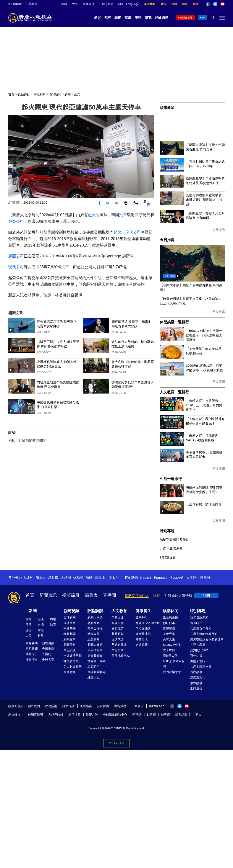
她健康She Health (148, 623)
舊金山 (100, 578)
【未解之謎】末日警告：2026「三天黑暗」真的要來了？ (204, 405)
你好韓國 (169, 628)
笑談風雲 (118, 623)
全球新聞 (70, 617)
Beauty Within (172, 645)
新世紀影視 (183, 715)
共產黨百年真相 (201, 628)
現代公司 (133, 232)
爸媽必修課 (119, 645)
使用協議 (86, 706)
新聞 (98, 17)
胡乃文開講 (143, 628)
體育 (53, 625)
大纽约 (28, 578)
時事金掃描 (95, 628)
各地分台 (89, 4)
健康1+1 (141, 617)
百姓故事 (196, 672)
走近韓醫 (142, 645)
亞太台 (114, 578)
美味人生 (169, 639)
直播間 (110, 595)
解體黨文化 (168, 557)
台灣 (41, 625)
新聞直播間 (186, 18)
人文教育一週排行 (174, 392)
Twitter (215, 4)
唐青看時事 (95, 656)
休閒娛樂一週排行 (174, 322)
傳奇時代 (196, 623)
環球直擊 (70, 623)
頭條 (118, 17)
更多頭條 (219, 229)
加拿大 (41, 578)
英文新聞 (150, 4)
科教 (41, 636)
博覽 (148, 17)
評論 (29, 630)
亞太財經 (70, 672)
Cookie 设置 (116, 743)
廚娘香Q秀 (170, 656)
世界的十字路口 (98, 661)
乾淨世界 (74, 715)
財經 (41, 630)
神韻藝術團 (35, 715)
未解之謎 (118, 617)
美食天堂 (169, 634)
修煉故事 (196, 683)
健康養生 (143, 611)
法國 (89, 578)
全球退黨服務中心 (115, 715)
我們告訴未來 (199, 617)
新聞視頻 (71, 611)
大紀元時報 (56, 715)
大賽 (75, 4)
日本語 (191, 578)
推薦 (128, 17)
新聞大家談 (95, 617)
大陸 (29, 636)
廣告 (163, 4)
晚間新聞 (55, 94)
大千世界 (169, 650)
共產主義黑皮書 (171, 548)
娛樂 (53, 619)
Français (161, 578)
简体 (110, 4)
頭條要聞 (32, 643)
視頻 (108, 17)
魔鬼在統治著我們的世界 (207, 639)
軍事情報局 (95, 650)
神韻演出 (32, 660)
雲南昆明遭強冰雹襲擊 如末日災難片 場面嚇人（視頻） (204, 200)
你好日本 (169, 623)
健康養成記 (143, 634)
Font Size (135, 202)
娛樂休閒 (171, 611)
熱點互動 (94, 623)
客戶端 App (156, 706)
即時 (138, 17)
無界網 (165, 715)
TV (203, 18)
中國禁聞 (70, 628)
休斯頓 (78, 578)
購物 (196, 4)
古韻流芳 (118, 628)
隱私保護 (68, 706)
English (145, 578)
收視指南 (51, 706)
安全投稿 (103, 706)
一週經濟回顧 (73, 656)
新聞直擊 (70, 639)
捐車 (185, 4)
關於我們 (34, 706)
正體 (102, 4)
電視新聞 (39, 94)
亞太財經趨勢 (73, 667)
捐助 (174, 4)
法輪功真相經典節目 (174, 539)
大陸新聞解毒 (97, 672)
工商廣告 (196, 688)
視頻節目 (24, 94)
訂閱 (206, 596)
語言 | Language (128, 4)
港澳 (41, 619)
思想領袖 (94, 639)
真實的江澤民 (199, 650)
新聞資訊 (48, 595)
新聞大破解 (95, 645)
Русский (177, 578)
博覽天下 (32, 654)
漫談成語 (118, 639)
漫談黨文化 (198, 677)
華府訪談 (70, 650)
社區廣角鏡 (71, 661)
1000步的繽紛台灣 (174, 664)
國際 (29, 619)
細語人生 (94, 677)
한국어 (205, 578)
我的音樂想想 (172, 672)
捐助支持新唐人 (137, 596)
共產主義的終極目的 (204, 634)
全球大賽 (48, 660)
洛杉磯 (53, 578)
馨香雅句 (118, 634)
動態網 (151, 715)
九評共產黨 (198, 645)
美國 (29, 625)
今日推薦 (167, 240)
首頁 (11, 94)
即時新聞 (32, 649)
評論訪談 (162, 17)
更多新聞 (219, 382)
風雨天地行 (198, 661)
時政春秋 (94, 634)
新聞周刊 (70, 645)
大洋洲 (66, 578)
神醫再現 (142, 639)
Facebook (208, 4)
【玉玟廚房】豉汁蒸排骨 (204, 504)
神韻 (64, 4)
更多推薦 (219, 312)
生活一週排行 (171, 479)
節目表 (91, 595)
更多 (199, 715)
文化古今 (118, 650)
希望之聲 (92, 715)
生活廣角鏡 (170, 617)
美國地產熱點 (121, 656)
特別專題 (167, 531)
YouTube (223, 4)
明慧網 (137, 715)
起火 (92, 215)
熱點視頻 (48, 643)
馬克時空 (94, 667)
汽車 (123, 215)
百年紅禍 (196, 656)
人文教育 (119, 611)
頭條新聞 (167, 108)
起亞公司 (16, 221)
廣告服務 (120, 706)
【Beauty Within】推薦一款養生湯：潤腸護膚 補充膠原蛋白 (204, 335)
